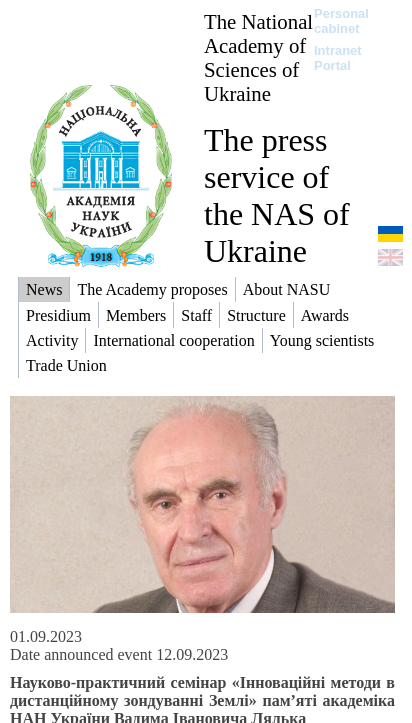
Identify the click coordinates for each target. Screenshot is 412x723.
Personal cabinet (341, 21)
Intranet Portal (338, 58)
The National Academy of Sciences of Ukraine (258, 57)
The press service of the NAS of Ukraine (277, 195)
